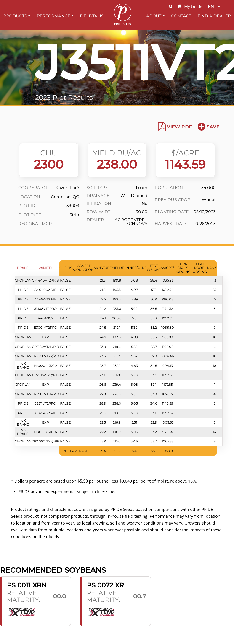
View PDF (175, 127)
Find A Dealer (214, 16)
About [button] (154, 16)
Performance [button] (54, 16)
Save (209, 127)
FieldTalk (91, 16)
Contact (181, 16)
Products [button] (15, 16)
